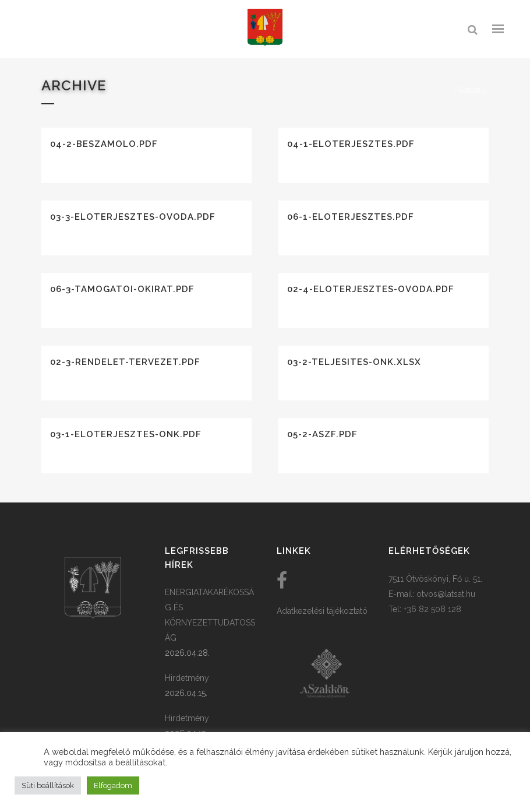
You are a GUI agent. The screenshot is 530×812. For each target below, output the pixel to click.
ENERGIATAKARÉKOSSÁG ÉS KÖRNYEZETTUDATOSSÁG (210, 615)
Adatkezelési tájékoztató (322, 611)
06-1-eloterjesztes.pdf (351, 217)
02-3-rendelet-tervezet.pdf (125, 362)
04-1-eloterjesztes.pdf (351, 144)
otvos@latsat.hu (446, 594)
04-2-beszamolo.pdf (104, 144)
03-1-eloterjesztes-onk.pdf (126, 434)
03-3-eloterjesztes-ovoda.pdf (133, 217)
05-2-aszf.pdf (322, 434)
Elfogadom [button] (113, 785)
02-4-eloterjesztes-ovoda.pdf (371, 289)
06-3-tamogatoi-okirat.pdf (122, 289)
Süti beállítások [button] (48, 785)
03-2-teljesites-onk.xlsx (354, 362)
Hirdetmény (187, 678)
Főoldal (468, 90)
